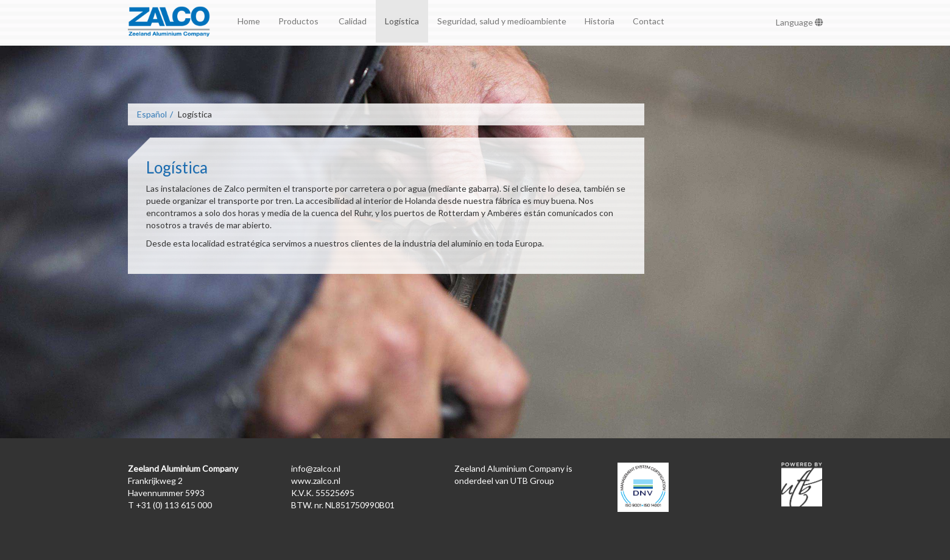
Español (152, 114)
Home (249, 21)
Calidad (353, 21)
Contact (649, 21)
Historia (600, 21)
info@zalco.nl (316, 468)
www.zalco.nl (316, 481)
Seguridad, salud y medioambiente (502, 21)
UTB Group (532, 481)
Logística (402, 21)
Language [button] (800, 22)
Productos (299, 21)
